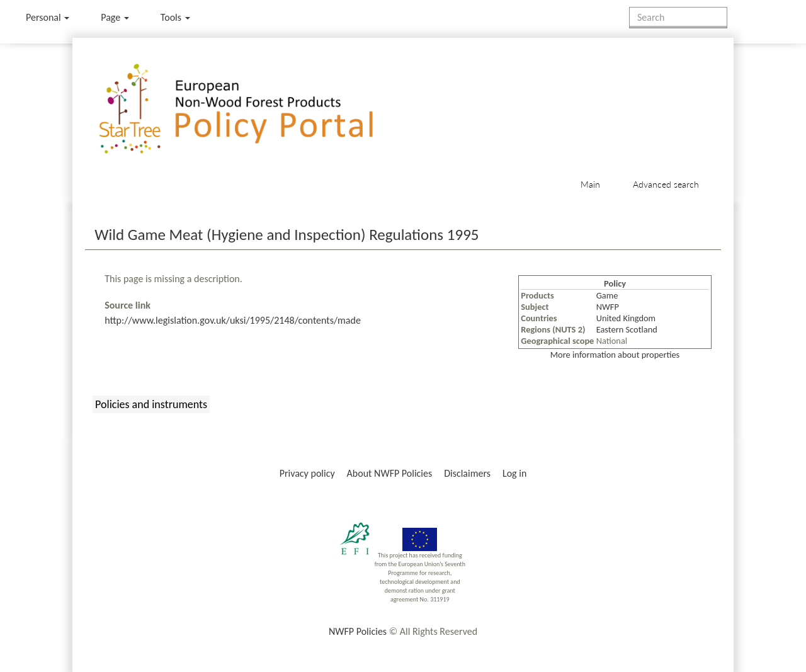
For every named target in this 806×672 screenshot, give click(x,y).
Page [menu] (115, 17)
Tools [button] (175, 17)
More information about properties (615, 355)
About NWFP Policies (390, 473)
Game (607, 295)
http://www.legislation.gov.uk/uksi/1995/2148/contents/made (233, 320)
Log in (514, 473)
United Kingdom (626, 318)
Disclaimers (467, 473)
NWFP (608, 307)
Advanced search (666, 184)
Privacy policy (307, 473)
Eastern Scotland (627, 329)
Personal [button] (48, 17)
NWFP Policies (358, 631)
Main (590, 184)
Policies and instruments (151, 404)
